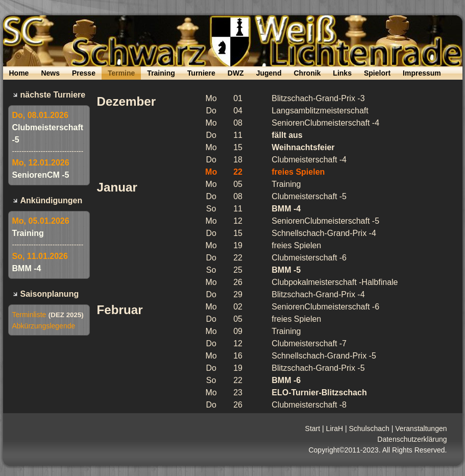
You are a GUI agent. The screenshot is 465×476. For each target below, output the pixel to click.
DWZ (236, 73)
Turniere (201, 73)
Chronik (307, 73)
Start (313, 429)
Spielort (377, 73)
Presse (84, 73)
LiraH (335, 429)
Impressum (422, 73)
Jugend (269, 73)
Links (342, 73)
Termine (121, 73)
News (50, 73)
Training (161, 73)
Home (19, 73)
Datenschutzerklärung (412, 439)
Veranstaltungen (421, 429)
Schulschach (369, 429)
